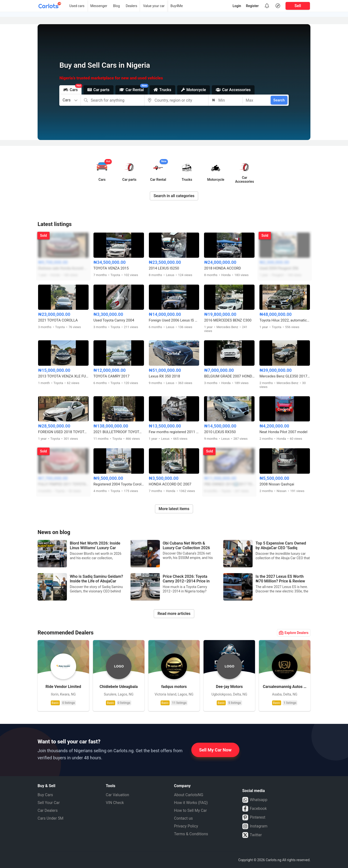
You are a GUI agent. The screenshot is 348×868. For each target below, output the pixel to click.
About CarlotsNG (189, 795)
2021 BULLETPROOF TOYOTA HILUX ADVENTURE (119, 432)
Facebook (255, 809)
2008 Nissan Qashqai (277, 484)
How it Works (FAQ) (191, 803)
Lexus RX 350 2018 (164, 376)
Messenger (99, 6)
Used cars (77, 6)
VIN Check (115, 803)
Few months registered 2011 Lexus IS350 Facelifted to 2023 (174, 432)
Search (279, 100)
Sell (298, 6)
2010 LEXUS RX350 (220, 432)
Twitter (252, 835)
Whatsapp (255, 800)
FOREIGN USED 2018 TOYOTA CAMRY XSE (63, 432)
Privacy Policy (186, 826)
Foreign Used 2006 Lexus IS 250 (174, 320)
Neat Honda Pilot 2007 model (283, 432)
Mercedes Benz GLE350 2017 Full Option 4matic (285, 376)
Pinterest (254, 817)
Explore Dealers (294, 633)
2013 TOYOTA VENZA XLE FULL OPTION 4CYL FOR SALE (63, 376)
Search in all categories (174, 196)
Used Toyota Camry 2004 (114, 320)
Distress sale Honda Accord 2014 (63, 268)
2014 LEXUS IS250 (164, 268)
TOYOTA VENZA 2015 (111, 268)
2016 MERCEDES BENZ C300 (228, 320)
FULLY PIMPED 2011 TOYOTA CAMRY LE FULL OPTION (63, 484)
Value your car (154, 6)
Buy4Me (177, 6)
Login (237, 6)
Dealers (131, 6)
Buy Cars (45, 795)
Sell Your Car (49, 803)
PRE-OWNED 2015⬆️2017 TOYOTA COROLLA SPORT (229, 484)
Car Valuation (118, 795)
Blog (116, 6)
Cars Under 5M (51, 818)
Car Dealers (48, 810)
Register (252, 6)
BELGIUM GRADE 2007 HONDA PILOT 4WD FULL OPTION (229, 376)
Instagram (255, 826)
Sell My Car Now (215, 750)
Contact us (183, 818)
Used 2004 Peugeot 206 (279, 268)
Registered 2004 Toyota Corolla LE (119, 484)
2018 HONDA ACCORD (222, 268)
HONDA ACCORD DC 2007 (170, 484)
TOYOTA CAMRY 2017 (112, 376)
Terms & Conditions (191, 834)
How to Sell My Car (190, 810)
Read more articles (174, 614)
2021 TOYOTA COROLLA (58, 320)
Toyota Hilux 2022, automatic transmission (285, 320)
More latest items (174, 509)
